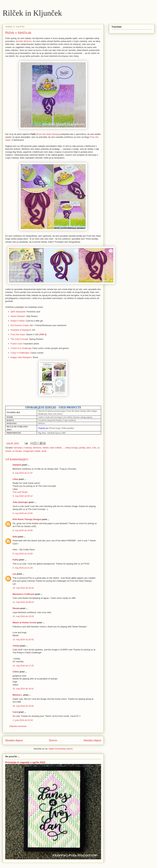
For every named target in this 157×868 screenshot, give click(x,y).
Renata (16, 608)
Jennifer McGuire (24, 41)
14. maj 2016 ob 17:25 (23, 666)
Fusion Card (16, 344)
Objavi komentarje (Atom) (61, 749)
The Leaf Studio (20, 492)
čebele (46, 448)
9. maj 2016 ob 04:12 (23, 496)
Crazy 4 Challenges (20, 353)
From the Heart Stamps (48, 134)
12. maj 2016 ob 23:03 (23, 616)
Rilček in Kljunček (32, 13)
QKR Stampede (18, 312)
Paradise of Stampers (21, 330)
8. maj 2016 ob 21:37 (23, 473)
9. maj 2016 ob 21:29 (23, 568)
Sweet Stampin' (18, 316)
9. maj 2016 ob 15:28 (23, 554)
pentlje (82, 448)
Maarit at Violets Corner (25, 623)
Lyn (15, 574)
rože (94, 448)
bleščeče (37, 448)
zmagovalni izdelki (32, 451)
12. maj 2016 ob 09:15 (23, 602)
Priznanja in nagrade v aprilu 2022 (25, 762)
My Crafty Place (27, 550)
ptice (89, 448)
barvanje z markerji (23, 448)
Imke (15, 537)
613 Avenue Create (20, 325)
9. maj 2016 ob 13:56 (23, 513)
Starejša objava (92, 740)
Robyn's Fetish (18, 321)
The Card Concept (19, 339)
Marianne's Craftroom (24, 594)
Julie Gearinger (20, 502)
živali (44, 451)
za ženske (17, 451)
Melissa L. (18, 695)
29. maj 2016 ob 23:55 (23, 706)
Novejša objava (14, 740)
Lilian (15, 479)
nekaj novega (71, 448)
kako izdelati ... (57, 448)
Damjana (17, 465)
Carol (15, 712)
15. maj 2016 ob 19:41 (23, 689)
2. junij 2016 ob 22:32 (23, 720)
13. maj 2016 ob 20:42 (23, 639)
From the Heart (18, 334)
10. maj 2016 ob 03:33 (23, 588)
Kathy (16, 560)
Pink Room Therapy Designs (27, 519)
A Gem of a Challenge (21, 348)
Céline (16, 672)
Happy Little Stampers (21, 357)
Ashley (16, 646)
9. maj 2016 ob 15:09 (23, 530)
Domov (53, 740)
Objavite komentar (18, 726)
